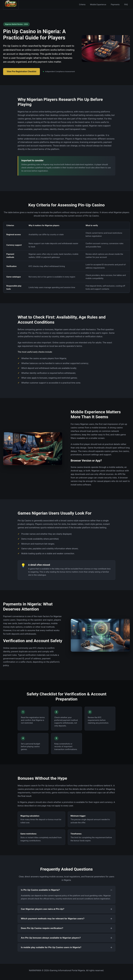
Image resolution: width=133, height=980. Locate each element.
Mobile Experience (98, 5)
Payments (115, 5)
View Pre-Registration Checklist (21, 72)
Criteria (82, 5)
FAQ (126, 5)
